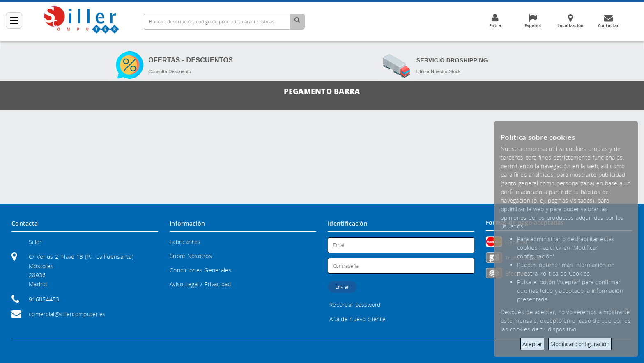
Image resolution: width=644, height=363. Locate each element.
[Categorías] (14, 21)
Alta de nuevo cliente (358, 319)
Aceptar (532, 344)
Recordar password (355, 305)
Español (533, 21)
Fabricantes (185, 242)
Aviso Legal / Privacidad (200, 284)
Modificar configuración (580, 344)
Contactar (608, 21)
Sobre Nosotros (191, 256)
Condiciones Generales (201, 270)
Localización (570, 21)
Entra (495, 21)
